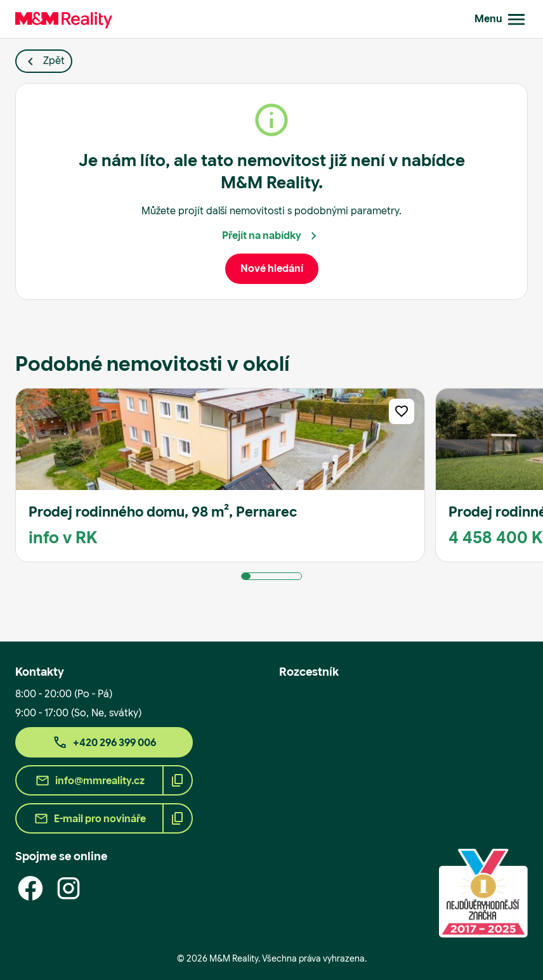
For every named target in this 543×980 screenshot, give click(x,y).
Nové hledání (272, 268)
